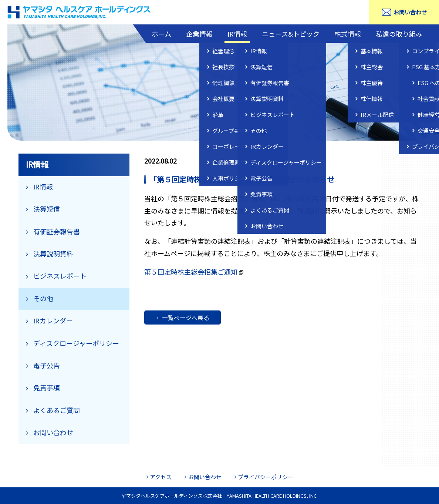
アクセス (161, 477)
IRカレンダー (53, 320)
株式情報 (348, 34)
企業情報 (199, 34)
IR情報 (237, 34)
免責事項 (47, 387)
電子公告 (47, 365)
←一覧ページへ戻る (183, 318)
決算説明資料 (53, 253)
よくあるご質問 (57, 410)
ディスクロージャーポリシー (76, 343)
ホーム (161, 34)
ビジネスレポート (60, 276)
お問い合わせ (410, 12)
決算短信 (47, 209)
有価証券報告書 (57, 231)
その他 (43, 298)
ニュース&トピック (291, 34)
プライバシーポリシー (266, 477)
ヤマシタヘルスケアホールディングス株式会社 (80, 12)
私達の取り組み (399, 34)
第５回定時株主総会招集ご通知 (191, 272)
